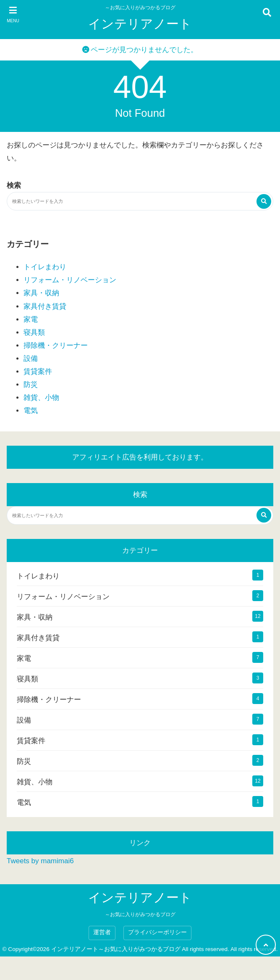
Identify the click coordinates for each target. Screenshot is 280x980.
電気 (31, 411)
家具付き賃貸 (45, 306)
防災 (31, 385)
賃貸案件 (38, 372)
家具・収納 (41, 293)
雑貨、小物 (41, 398)
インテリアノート (140, 24)
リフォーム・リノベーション (70, 280)
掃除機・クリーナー (56, 345)
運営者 (102, 932)
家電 (31, 319)
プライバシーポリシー (157, 932)
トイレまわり (45, 267)
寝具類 (34, 332)
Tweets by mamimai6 (40, 861)
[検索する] (264, 201)
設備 (31, 359)
